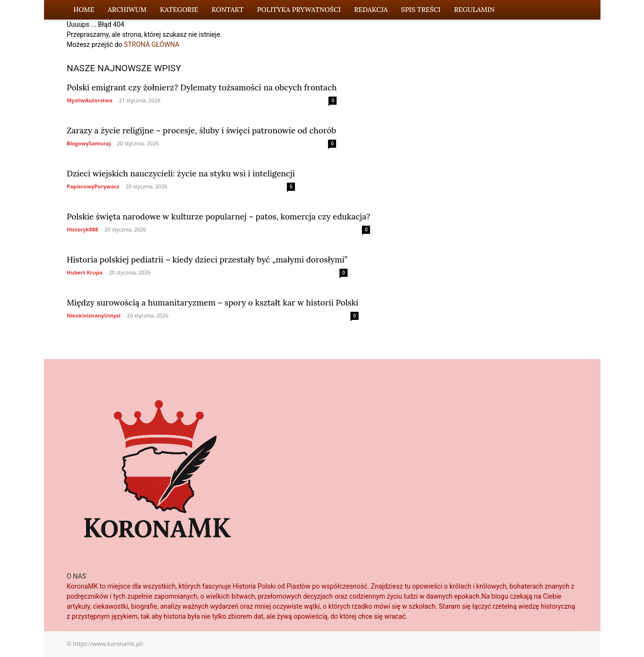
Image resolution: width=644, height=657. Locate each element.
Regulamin (475, 10)
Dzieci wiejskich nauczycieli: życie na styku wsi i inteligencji (181, 174)
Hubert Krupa (85, 272)
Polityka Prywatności (299, 10)
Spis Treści (421, 10)
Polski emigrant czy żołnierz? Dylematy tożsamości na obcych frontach (202, 88)
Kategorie (179, 10)
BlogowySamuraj (89, 143)
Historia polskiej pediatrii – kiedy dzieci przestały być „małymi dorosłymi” (207, 260)
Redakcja (371, 10)
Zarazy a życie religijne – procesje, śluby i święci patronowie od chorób (202, 131)
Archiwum (127, 10)
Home (84, 10)
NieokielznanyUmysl (94, 315)
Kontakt (228, 10)
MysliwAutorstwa (90, 100)
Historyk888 (83, 229)
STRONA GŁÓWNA (152, 44)
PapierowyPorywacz (93, 186)
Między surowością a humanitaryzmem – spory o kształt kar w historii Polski (213, 303)
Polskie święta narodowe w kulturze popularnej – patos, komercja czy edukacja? (219, 217)
